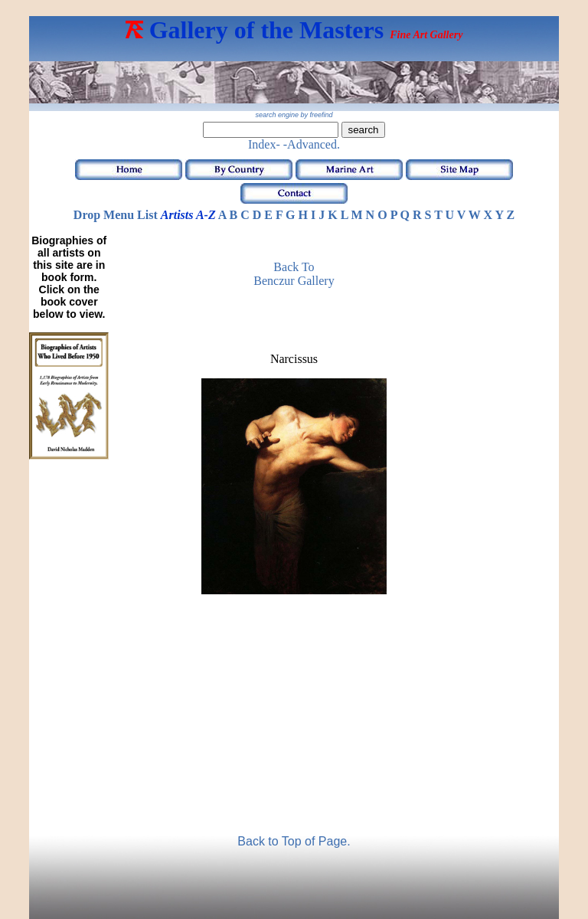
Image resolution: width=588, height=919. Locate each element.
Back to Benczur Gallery (294, 274)
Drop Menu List (116, 215)
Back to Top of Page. (294, 841)
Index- (264, 144)
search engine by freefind (294, 115)
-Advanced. (312, 144)
